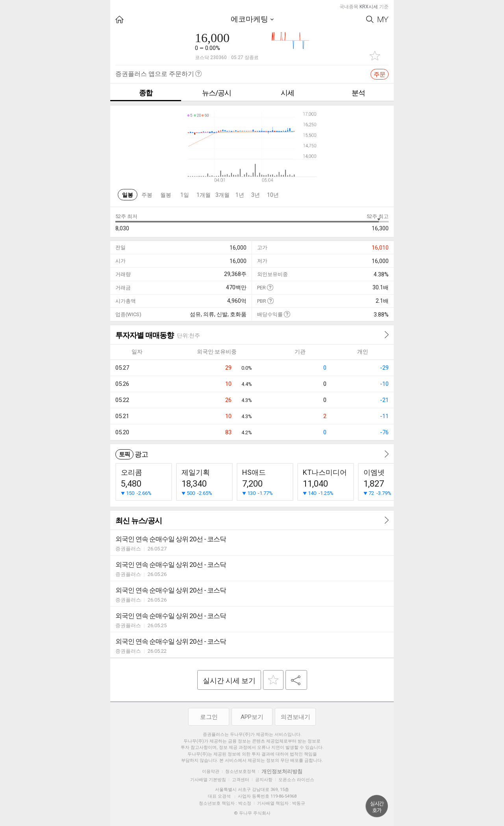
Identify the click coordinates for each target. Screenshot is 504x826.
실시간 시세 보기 (229, 681)
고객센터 (241, 780)
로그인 (209, 717)
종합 (146, 93)
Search (370, 19)
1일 (185, 195)
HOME (120, 19)
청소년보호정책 (240, 771)
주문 (380, 74)
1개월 (204, 195)
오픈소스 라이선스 (296, 780)
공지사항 (264, 780)
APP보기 (252, 717)
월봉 (166, 195)
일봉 (128, 195)
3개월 (222, 195)
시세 (287, 93)
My (383, 19)
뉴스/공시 (217, 93)
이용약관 (211, 771)
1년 (240, 195)
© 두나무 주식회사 (252, 813)
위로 (377, 806)
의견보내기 (296, 717)
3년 (256, 195)
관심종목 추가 (375, 56)
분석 (358, 93)
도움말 (270, 287)
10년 (273, 195)
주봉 (147, 195)
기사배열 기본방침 (208, 780)
